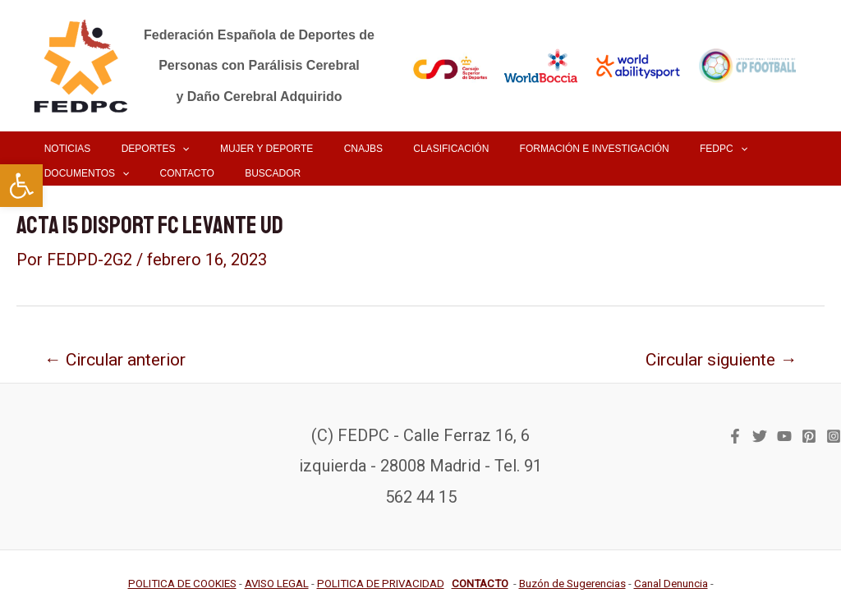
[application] (165, 149)
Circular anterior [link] (117, 359)
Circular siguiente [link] (717, 359)
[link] (21, 186)
